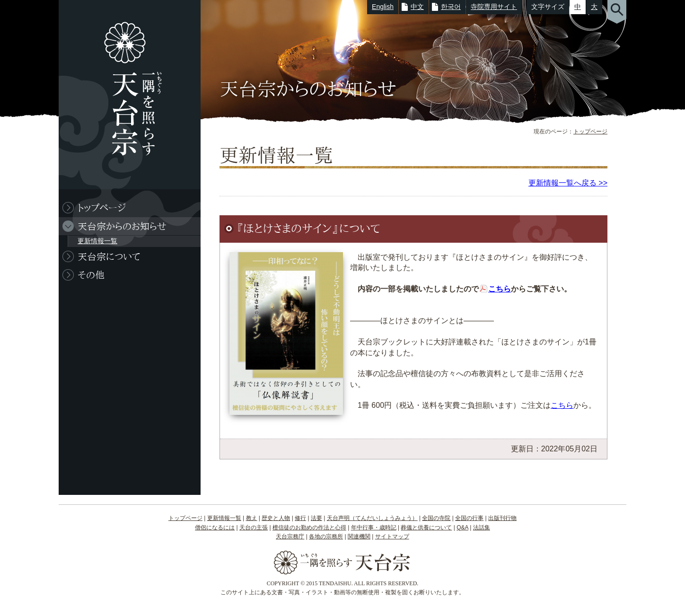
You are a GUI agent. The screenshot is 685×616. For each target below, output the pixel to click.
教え (252, 518)
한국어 (451, 7)
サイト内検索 (617, 12)
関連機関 (359, 537)
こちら (500, 289)
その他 (91, 275)
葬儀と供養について (426, 528)
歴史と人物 (276, 518)
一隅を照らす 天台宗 (125, 95)
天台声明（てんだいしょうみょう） (372, 518)
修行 (300, 518)
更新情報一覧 (97, 241)
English (383, 7)
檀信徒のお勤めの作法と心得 (309, 528)
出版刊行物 (502, 518)
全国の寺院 (436, 518)
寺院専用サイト (494, 7)
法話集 (482, 528)
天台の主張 (254, 528)
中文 (417, 7)
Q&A (462, 528)
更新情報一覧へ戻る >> (568, 183)
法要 (316, 518)
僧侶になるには (215, 528)
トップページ (590, 132)
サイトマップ (392, 537)
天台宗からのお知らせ (122, 226)
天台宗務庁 (290, 537)
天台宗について (109, 256)
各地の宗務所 (326, 537)
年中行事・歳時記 (374, 528)
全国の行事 (469, 518)
